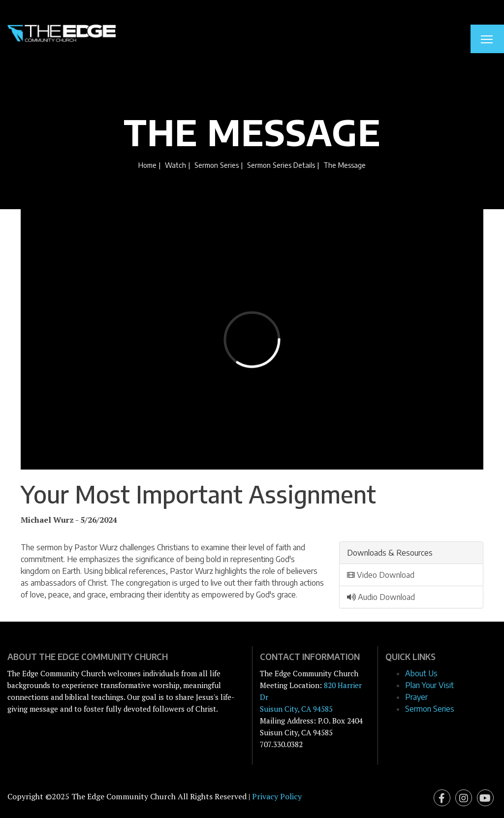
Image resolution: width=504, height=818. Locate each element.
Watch (175, 165)
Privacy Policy (277, 796)
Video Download (381, 575)
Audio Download (381, 597)
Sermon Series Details (281, 165)
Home (147, 165)
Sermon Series (217, 165)
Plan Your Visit (429, 685)
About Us (421, 673)
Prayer (416, 697)
